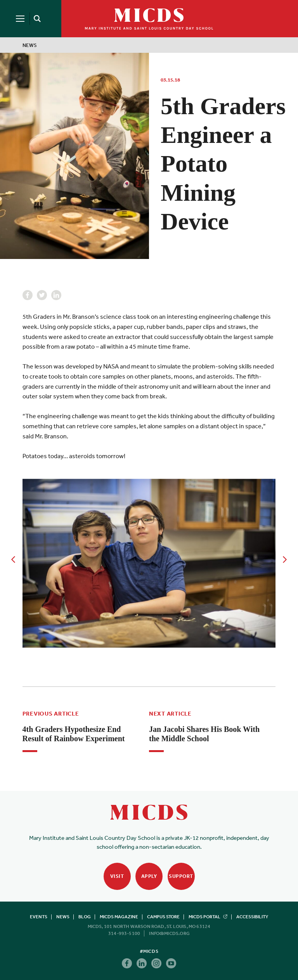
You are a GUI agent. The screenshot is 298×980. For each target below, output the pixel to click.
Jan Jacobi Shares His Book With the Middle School (204, 734)
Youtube (171, 963)
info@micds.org (169, 933)
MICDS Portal (208, 917)
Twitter (42, 295)
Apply (149, 876)
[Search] (36, 19)
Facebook (28, 295)
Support (181, 876)
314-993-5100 (124, 933)
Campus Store (163, 917)
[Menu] (20, 19)
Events (39, 917)
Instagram (156, 963)
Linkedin (56, 295)
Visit (117, 876)
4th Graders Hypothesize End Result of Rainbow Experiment (74, 734)
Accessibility (252, 917)
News (30, 45)
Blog (85, 917)
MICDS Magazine (119, 917)
